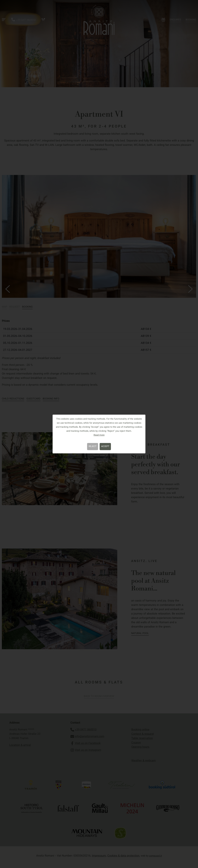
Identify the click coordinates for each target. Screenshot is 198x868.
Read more (99, 435)
